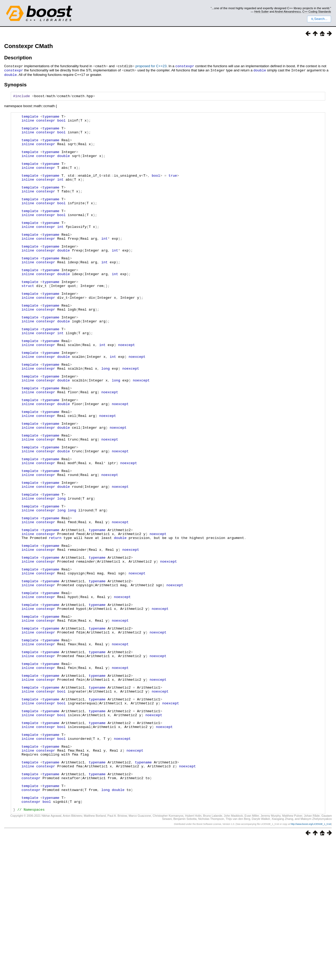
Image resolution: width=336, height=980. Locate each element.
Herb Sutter (262, 12)
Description (18, 58)
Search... (319, 19)
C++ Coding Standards (317, 12)
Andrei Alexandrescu (288, 12)
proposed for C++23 (151, 66)
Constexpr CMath (28, 46)
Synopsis (15, 84)
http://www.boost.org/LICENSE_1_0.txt (311, 963)
